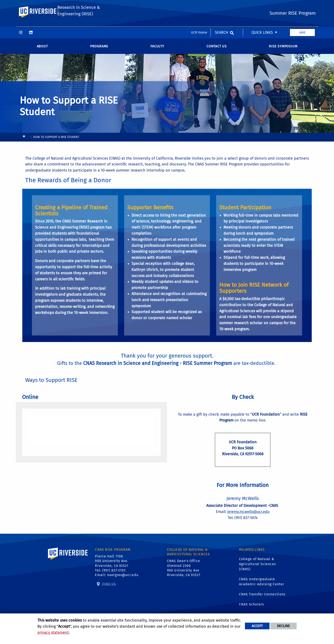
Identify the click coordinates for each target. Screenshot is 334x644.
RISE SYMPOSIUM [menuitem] (283, 48)
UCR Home (199, 6)
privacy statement (53, 632)
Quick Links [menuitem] (262, 6)
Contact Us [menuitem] (217, 48)
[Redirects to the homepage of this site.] (24, 139)
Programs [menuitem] (99, 48)
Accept (257, 626)
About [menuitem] (42, 48)
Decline (283, 626)
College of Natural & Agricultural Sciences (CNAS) (257, 566)
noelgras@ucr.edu (123, 577)
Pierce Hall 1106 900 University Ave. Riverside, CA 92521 (112, 563)
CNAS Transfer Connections (262, 596)
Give (302, 6)
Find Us (109, 585)
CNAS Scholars (251, 606)
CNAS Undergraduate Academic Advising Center (262, 583)
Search (222, 6)
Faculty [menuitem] (157, 48)
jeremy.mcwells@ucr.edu (248, 513)
